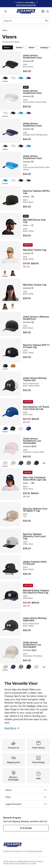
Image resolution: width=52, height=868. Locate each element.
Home (5, 30)
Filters (8, 47)
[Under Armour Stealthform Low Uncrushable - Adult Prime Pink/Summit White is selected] (5, 463)
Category (45, 47)
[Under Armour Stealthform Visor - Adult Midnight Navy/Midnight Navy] (28, 78)
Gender (20, 47)
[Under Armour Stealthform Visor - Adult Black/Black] (13, 113)
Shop (26, 797)
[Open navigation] (6, 11)
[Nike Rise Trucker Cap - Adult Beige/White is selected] (5, 273)
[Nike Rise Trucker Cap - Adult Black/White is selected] (5, 306)
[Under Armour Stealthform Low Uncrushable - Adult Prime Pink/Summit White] (36, 667)
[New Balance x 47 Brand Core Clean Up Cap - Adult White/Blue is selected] (5, 429)
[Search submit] (47, 21)
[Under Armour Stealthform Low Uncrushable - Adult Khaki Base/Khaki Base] (13, 463)
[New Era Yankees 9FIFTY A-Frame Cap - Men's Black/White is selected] (5, 366)
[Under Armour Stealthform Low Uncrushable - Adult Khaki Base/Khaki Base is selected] (5, 667)
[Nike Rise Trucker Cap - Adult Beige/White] (13, 306)
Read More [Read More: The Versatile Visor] (12, 728)
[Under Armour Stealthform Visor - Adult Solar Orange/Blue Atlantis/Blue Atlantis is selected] (5, 181)
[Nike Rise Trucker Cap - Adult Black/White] (13, 273)
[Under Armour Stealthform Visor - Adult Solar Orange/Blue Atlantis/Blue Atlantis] (21, 78)
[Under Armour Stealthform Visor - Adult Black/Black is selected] (5, 78)
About (26, 790)
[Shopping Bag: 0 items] (48, 11)
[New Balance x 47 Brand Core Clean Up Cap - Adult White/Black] (13, 429)
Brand (32, 47)
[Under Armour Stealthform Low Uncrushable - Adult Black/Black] (36, 463)
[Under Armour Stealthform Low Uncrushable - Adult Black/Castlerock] (28, 463)
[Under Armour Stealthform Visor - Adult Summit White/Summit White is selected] (5, 113)
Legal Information (26, 804)
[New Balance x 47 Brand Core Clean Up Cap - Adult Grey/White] (21, 429)
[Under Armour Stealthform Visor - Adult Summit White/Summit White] (13, 78)
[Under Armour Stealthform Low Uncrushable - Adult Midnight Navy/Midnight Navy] (21, 463)
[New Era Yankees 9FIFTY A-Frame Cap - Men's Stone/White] (13, 366)
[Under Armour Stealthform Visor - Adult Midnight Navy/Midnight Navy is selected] (5, 146)
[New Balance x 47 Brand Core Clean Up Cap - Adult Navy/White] (28, 429)
